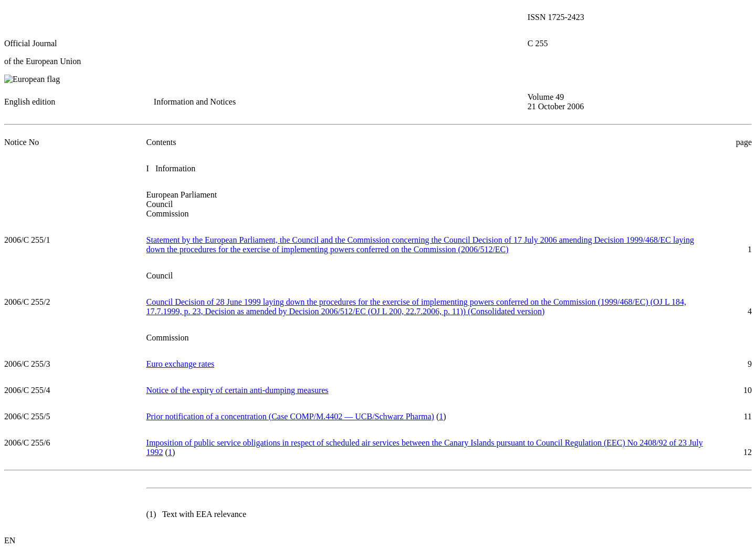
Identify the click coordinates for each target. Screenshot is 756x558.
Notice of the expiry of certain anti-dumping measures (238, 390)
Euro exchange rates (181, 364)
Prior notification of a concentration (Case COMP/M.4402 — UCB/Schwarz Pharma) (290, 416)
